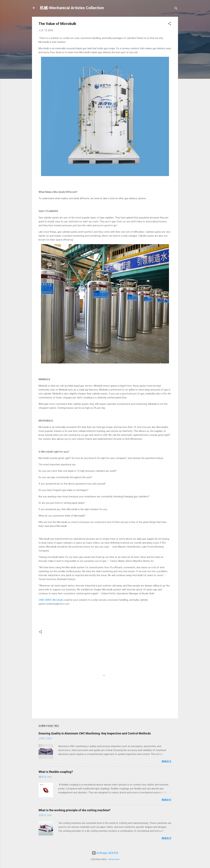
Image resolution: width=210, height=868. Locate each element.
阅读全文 (167, 762)
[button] (169, 24)
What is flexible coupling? (56, 772)
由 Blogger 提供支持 (105, 853)
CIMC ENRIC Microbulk (51, 600)
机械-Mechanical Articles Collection (72, 8)
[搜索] (176, 9)
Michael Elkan (114, 859)
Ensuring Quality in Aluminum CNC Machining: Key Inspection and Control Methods (95, 733)
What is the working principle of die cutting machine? (74, 810)
